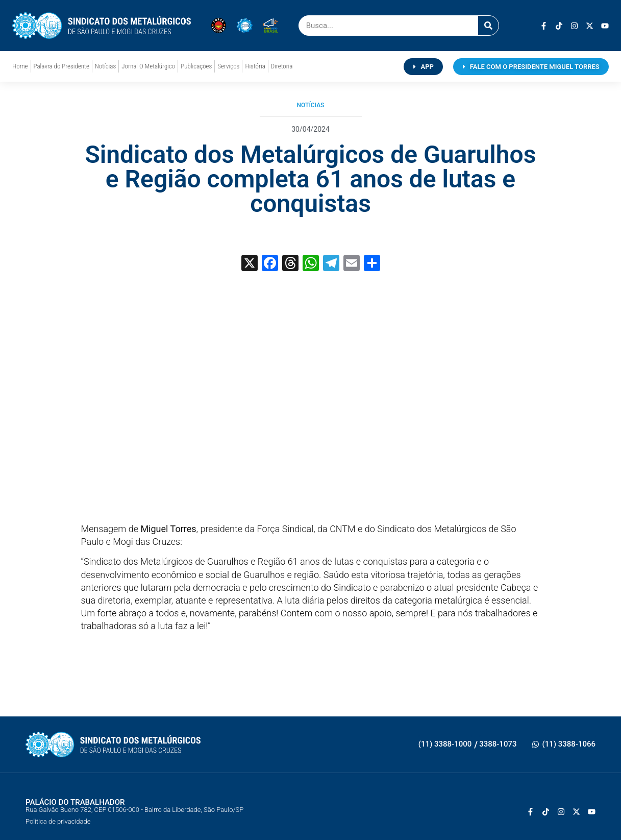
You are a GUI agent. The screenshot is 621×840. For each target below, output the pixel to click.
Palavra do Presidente (61, 66)
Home (20, 66)
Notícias (105, 66)
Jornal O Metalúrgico (148, 66)
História (255, 66)
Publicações (196, 66)
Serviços (228, 66)
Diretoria (282, 66)
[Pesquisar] (488, 26)
